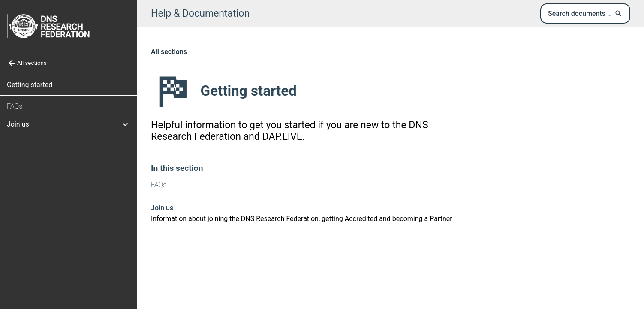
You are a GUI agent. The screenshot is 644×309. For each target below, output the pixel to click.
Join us (162, 208)
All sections (169, 52)
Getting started (30, 85)
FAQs (15, 106)
